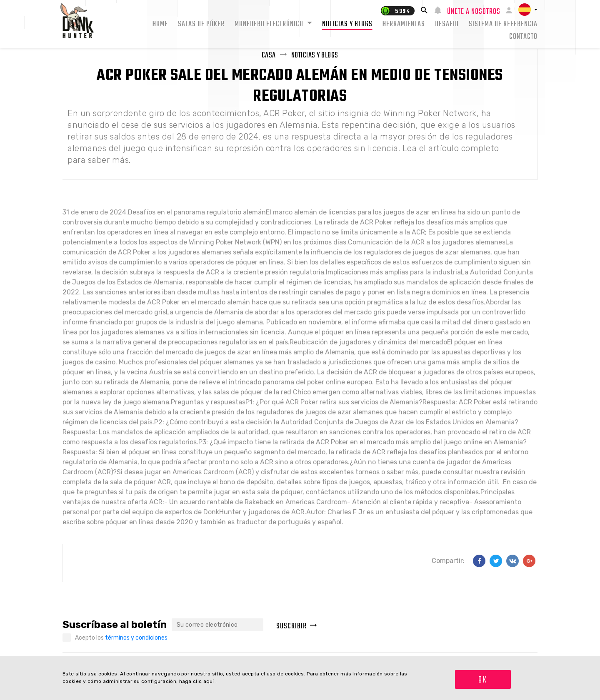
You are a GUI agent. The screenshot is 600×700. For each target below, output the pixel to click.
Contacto (523, 37)
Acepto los (121, 638)
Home (160, 24)
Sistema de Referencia (503, 24)
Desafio (447, 24)
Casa (269, 56)
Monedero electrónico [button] (270, 24)
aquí (210, 681)
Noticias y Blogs (347, 24)
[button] (528, 10)
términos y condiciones (136, 638)
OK (483, 680)
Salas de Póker (201, 24)
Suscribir (297, 627)
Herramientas (404, 24)
